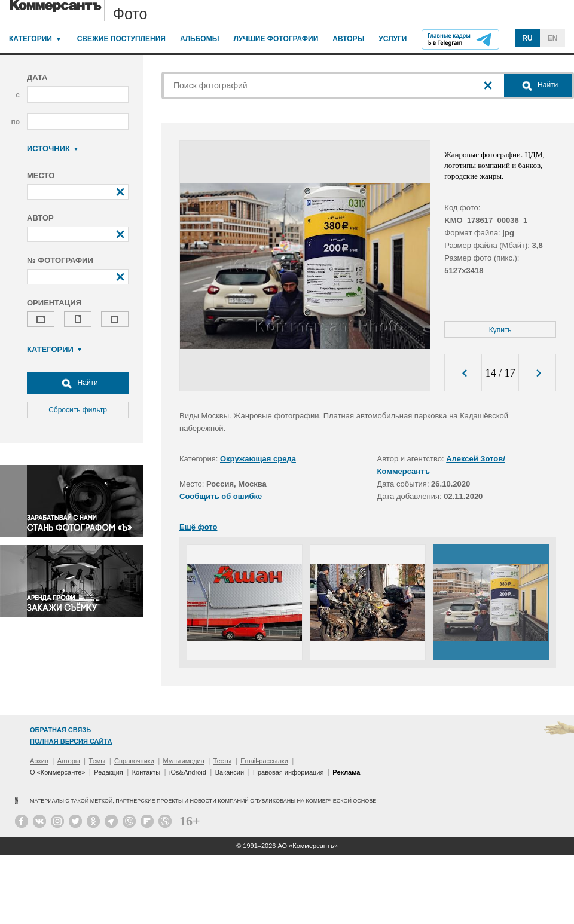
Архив (39, 761)
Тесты (223, 761)
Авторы (348, 39)
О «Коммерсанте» (57, 772)
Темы (97, 761)
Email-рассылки (264, 761)
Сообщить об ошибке (221, 496)
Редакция (108, 772)
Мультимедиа (184, 761)
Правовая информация (288, 772)
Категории (30, 39)
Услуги (393, 39)
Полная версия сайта (71, 741)
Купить (500, 330)
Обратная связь (60, 730)
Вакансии (230, 772)
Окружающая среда (258, 459)
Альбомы (200, 39)
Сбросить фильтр (78, 410)
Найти (78, 383)
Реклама (346, 772)
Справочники (134, 761)
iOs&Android (188, 772)
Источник (52, 149)
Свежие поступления (121, 39)
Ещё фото (198, 527)
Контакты (146, 772)
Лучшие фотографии (276, 39)
